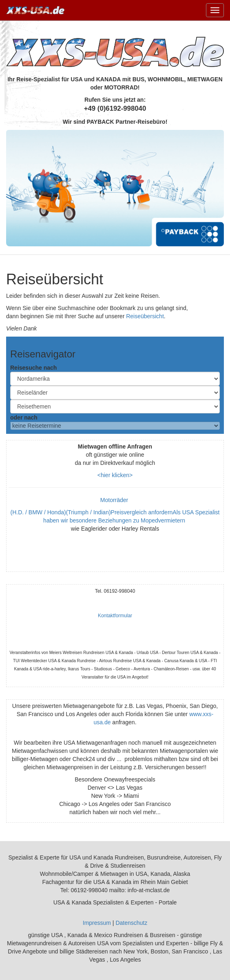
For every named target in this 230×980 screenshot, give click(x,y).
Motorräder (115, 500)
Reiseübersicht (145, 316)
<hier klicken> (115, 475)
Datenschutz (131, 923)
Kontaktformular (115, 616)
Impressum (97, 923)
